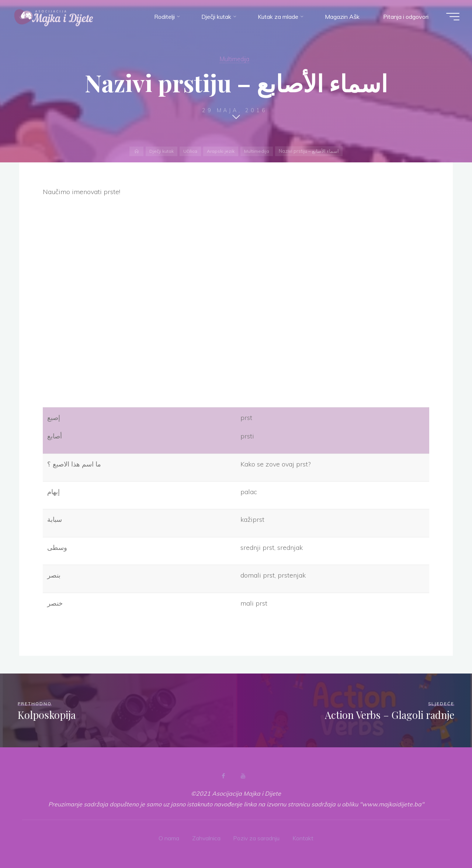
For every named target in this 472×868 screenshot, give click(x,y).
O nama (169, 838)
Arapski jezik (221, 151)
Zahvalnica (206, 838)
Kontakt (304, 838)
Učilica (190, 151)
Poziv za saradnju (257, 838)
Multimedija (235, 59)
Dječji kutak (161, 151)
